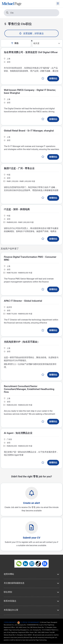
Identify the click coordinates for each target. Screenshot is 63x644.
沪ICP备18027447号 (10, 622)
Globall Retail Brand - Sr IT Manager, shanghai (29, 131)
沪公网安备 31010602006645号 (28, 622)
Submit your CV (32, 538)
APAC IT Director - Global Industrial (23, 301)
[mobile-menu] (58, 4)
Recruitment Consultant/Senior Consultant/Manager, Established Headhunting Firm (29, 389)
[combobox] (47, 43)
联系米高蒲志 (10, 601)
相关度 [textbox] (36, 43)
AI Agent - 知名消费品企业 (18, 433)
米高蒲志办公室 (11, 610)
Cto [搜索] (10, 13)
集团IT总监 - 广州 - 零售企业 (19, 168)
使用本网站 (9, 574)
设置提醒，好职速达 (33, 33)
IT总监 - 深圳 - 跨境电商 (17, 209)
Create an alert (31, 503)
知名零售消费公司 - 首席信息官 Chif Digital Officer (31, 52)
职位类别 (8, 592)
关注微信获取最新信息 (14, 583)
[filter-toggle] (13, 43)
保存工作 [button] (43, 78)
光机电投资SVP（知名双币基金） (22, 342)
